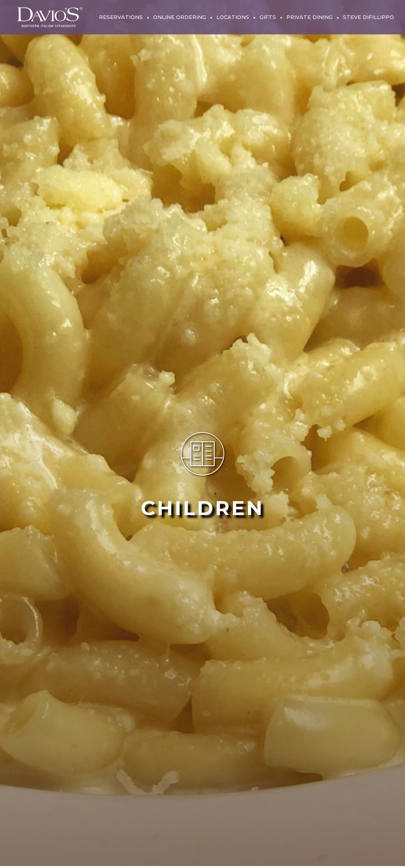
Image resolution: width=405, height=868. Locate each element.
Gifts (268, 17)
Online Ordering (180, 17)
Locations (233, 17)
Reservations (121, 17)
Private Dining (309, 17)
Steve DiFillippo (368, 17)
